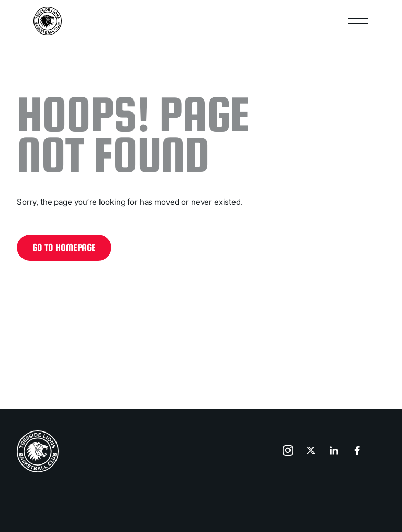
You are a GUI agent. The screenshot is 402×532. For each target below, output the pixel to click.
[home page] (38, 451)
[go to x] (312, 451)
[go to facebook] (358, 451)
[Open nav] (358, 21)
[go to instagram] (289, 451)
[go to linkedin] (335, 451)
